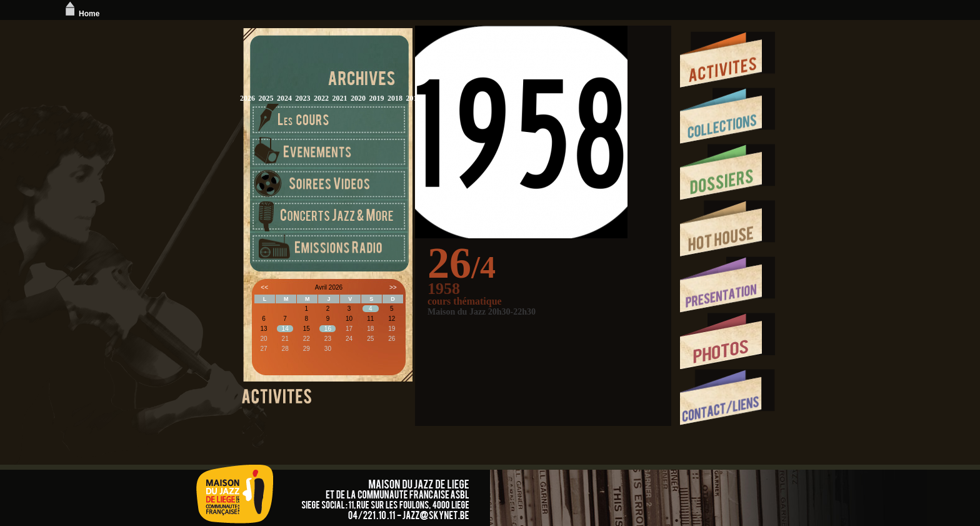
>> (393, 287)
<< (264, 287)
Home (81, 14)
